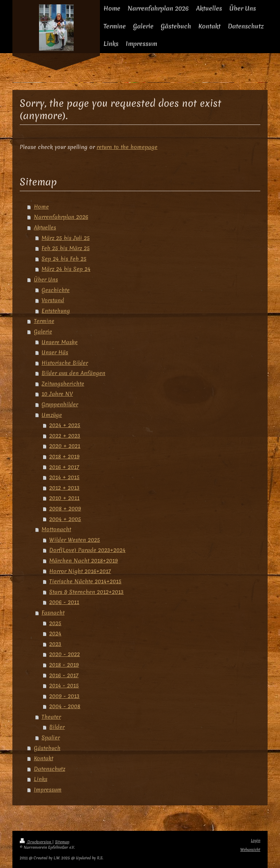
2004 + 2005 (65, 519)
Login (256, 841)
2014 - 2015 (64, 685)
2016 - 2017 (64, 675)
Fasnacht (53, 613)
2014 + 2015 (64, 477)
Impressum (48, 790)
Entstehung (56, 311)
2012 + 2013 (64, 488)
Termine (44, 321)
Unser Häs (55, 352)
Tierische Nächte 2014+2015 (85, 581)
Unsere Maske (60, 342)
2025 (55, 623)
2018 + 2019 (64, 456)
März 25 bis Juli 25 (66, 238)
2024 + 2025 (65, 425)
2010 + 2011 (64, 498)
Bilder (57, 727)
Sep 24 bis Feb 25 (64, 259)
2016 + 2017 (64, 467)
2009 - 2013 (64, 696)
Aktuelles (45, 227)
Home (41, 207)
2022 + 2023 (65, 436)
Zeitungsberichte (63, 384)
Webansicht (250, 850)
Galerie (43, 332)
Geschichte (56, 290)
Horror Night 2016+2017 (80, 571)
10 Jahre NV (57, 394)
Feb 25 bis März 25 (66, 248)
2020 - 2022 (65, 654)
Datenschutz (50, 769)
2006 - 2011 (64, 602)
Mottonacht (56, 529)
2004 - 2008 (65, 706)
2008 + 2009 (65, 508)
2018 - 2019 (64, 665)
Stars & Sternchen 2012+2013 (86, 592)
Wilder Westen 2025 (75, 540)
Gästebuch (47, 748)
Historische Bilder (65, 363)
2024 (55, 633)
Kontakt (44, 758)
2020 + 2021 (65, 446)
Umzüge (52, 415)
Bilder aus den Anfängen (73, 373)
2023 (55, 644)
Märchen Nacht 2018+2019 (83, 561)
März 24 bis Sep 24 (66, 269)
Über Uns (46, 279)
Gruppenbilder (60, 404)
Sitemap (62, 842)
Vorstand (53, 300)
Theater (51, 717)
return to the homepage (127, 147)
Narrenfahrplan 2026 (61, 217)
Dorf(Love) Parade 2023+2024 (87, 550)
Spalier (51, 737)
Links (41, 779)
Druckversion (36, 842)
